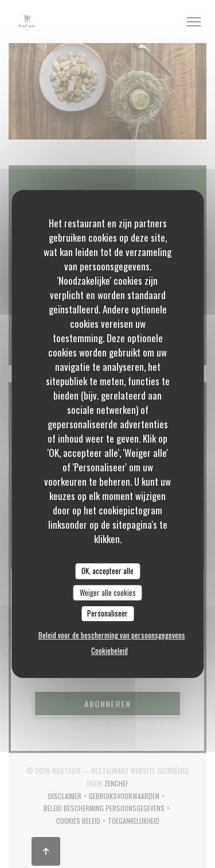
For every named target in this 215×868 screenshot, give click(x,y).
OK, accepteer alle (107, 571)
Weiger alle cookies (108, 592)
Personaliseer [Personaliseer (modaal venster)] (107, 613)
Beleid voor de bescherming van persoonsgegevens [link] (112, 635)
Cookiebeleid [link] (110, 650)
